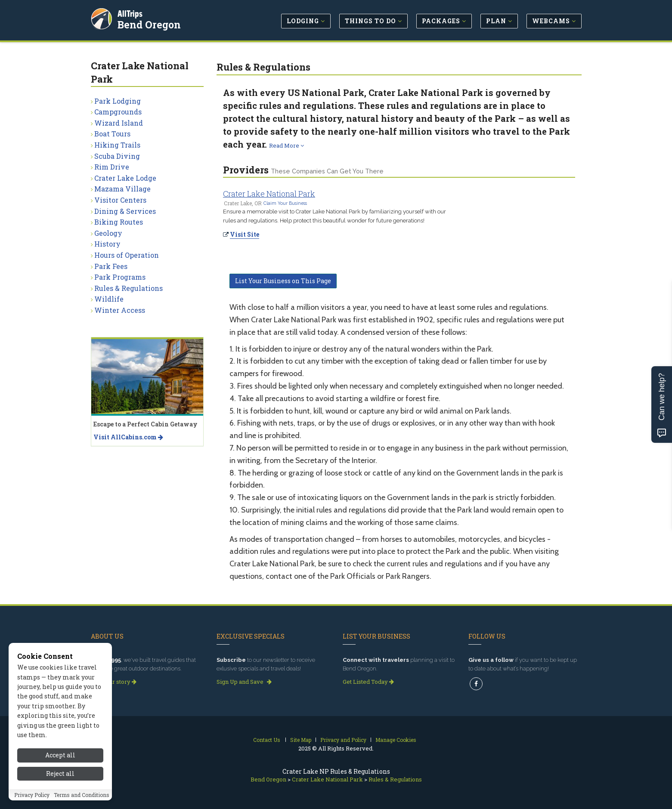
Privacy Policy (32, 795)
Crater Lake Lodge (125, 178)
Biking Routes (119, 222)
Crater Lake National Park (269, 194)
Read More (286, 145)
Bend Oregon (151, 23)
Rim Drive (112, 167)
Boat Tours (112, 134)
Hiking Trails (117, 145)
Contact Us (267, 740)
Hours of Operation (127, 255)
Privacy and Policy (343, 740)
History (107, 244)
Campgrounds (118, 112)
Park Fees (111, 266)
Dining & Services (125, 211)
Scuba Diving (117, 156)
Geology (108, 233)
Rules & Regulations (129, 288)
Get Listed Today (368, 682)
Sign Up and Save (244, 682)
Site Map (301, 740)
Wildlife (109, 299)
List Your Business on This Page (283, 281)
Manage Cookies (396, 740)
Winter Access (120, 310)
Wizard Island (119, 123)
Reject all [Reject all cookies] (60, 774)
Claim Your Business (285, 203)
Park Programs (120, 277)
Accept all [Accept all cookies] (60, 756)
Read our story (114, 682)
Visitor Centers (120, 200)
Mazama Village (122, 189)
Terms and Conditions (82, 795)
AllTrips (132, 12)
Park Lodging (118, 101)
